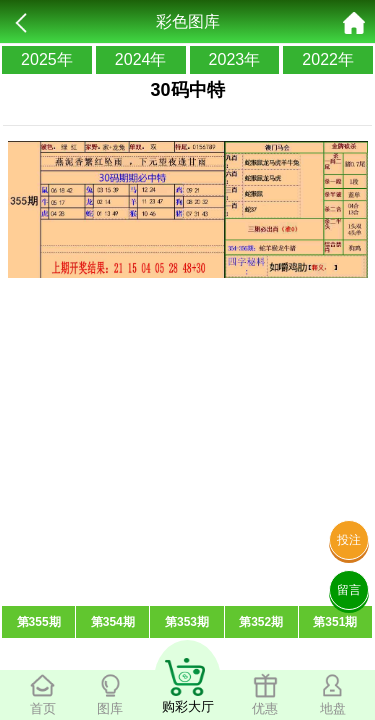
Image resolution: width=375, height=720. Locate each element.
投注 (349, 540)
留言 (349, 590)
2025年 (47, 59)
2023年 (235, 59)
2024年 (141, 59)
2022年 (328, 59)
